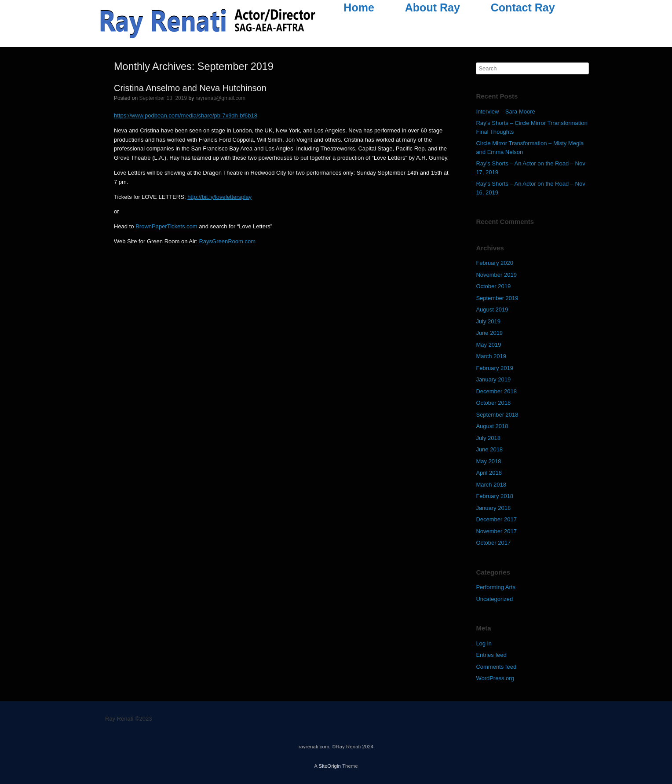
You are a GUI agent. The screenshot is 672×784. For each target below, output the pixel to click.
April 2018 (489, 473)
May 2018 (488, 461)
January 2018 (493, 508)
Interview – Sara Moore (505, 112)
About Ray (433, 7)
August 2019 (492, 310)
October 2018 (493, 403)
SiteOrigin (330, 766)
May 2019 (488, 345)
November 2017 (496, 531)
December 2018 (496, 391)
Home (359, 7)
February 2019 (495, 368)
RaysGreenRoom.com (227, 241)
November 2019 (496, 275)
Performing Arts (496, 587)
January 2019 (493, 379)
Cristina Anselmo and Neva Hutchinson (190, 88)
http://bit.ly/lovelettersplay (219, 197)
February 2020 (495, 263)
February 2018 (495, 496)
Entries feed (491, 655)
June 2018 (489, 449)
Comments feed (496, 667)
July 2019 (488, 321)
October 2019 (493, 286)
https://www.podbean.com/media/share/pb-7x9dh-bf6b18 (186, 115)
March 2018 (491, 485)
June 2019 (489, 333)
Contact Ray (523, 7)
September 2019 (497, 298)
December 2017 (496, 519)
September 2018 (497, 415)
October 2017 (493, 543)
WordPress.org (495, 678)
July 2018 (488, 438)
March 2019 (491, 356)
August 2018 (492, 426)
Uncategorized (494, 599)
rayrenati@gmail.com (221, 98)
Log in (484, 643)
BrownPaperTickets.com (166, 226)
